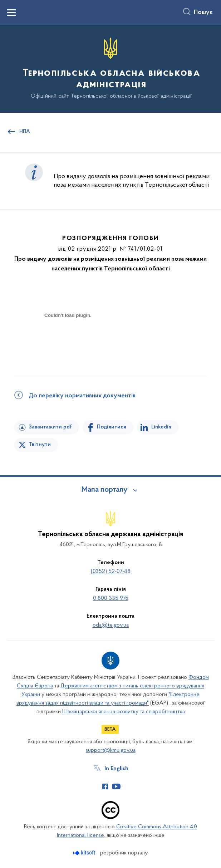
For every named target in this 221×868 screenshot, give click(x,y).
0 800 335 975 (111, 598)
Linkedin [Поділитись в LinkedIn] (161, 427)
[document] (68, 340)
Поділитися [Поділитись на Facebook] (112, 427)
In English (116, 769)
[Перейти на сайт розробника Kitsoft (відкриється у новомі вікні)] (85, 853)
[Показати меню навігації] (11, 13)
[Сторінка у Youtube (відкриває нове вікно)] (116, 786)
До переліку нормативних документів (82, 396)
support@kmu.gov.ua (111, 750)
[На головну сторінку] (111, 68)
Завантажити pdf (50, 427)
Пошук (203, 13)
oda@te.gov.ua (111, 625)
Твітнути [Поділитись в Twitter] (40, 445)
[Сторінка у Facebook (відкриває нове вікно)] (105, 786)
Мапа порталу (105, 490)
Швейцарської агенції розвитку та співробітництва (124, 712)
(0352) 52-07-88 (111, 572)
